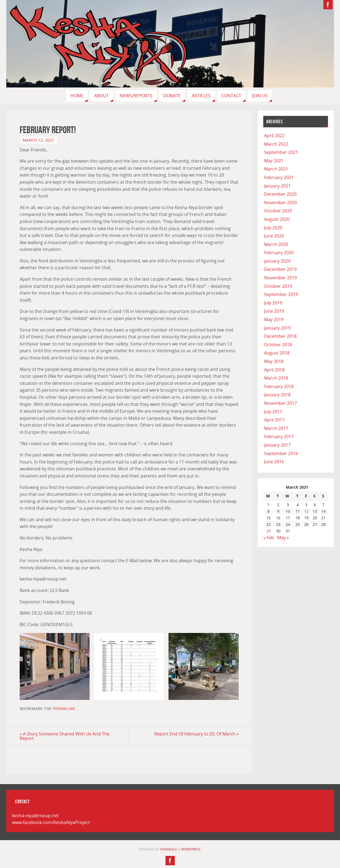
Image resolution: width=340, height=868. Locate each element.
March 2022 (276, 144)
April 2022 (274, 136)
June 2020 (274, 236)
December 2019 (280, 269)
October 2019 (278, 286)
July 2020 (273, 228)
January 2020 (277, 261)
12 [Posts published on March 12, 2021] (306, 511)
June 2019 (274, 311)
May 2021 (274, 161)
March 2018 (276, 378)
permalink (64, 709)
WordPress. (191, 849)
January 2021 (277, 186)
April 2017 (274, 420)
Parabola (169, 849)
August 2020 (277, 219)
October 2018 (278, 345)
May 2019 (274, 319)
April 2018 (274, 370)
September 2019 (281, 294)
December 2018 (280, 336)
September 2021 (281, 152)
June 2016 (274, 462)
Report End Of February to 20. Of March (196, 734)
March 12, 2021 (39, 140)
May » (283, 538)
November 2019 (280, 278)
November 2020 (280, 203)
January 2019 (277, 328)
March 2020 (276, 244)
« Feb (269, 538)
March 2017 (276, 428)
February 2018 (279, 386)
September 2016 (281, 453)
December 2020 (280, 194)
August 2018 (277, 353)
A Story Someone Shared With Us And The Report (65, 736)
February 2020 (279, 253)
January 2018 (277, 395)
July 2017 (273, 412)
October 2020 (278, 211)
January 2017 (277, 445)
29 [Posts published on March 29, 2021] (268, 531)
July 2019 (273, 303)
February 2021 (279, 177)
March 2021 (276, 169)
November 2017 (280, 403)
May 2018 (274, 361)
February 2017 (279, 436)
